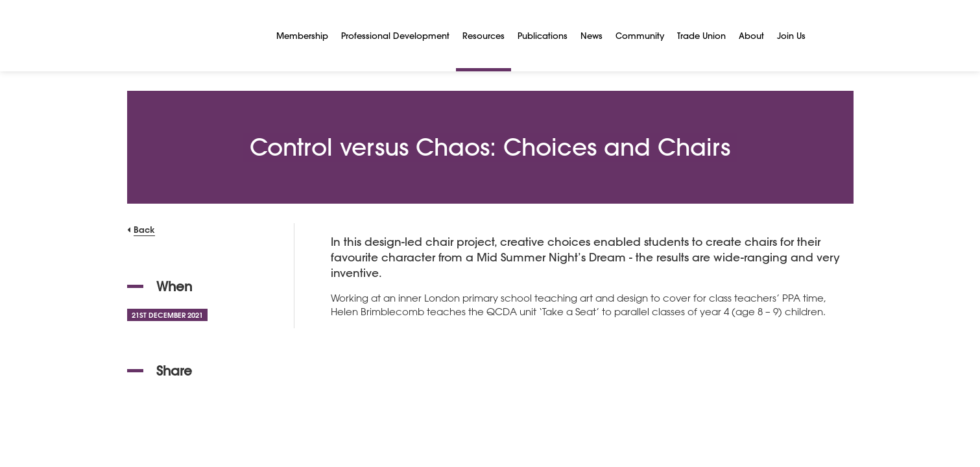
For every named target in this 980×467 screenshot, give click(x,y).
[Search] (828, 36)
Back (144, 229)
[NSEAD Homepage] (192, 36)
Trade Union (701, 35)
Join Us (791, 35)
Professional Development (395, 35)
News (592, 35)
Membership (302, 35)
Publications (543, 35)
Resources (484, 35)
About (751, 35)
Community (640, 35)
